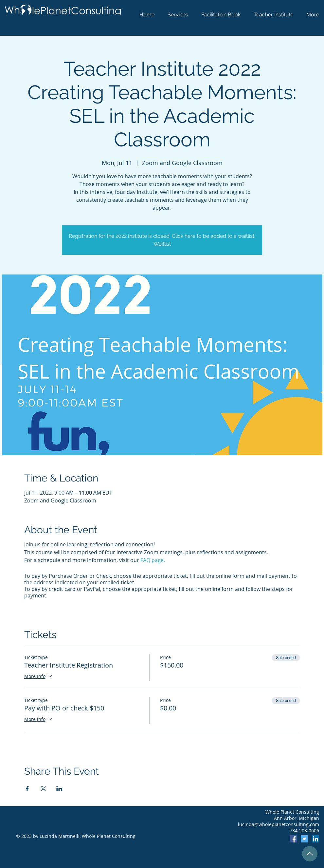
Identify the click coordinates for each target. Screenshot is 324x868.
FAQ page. (153, 560)
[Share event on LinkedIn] (59, 789)
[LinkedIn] (315, 839)
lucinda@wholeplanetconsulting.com (279, 824)
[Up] (310, 854)
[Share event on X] (43, 789)
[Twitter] (304, 839)
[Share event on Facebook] (27, 789)
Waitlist (162, 244)
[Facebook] (293, 839)
